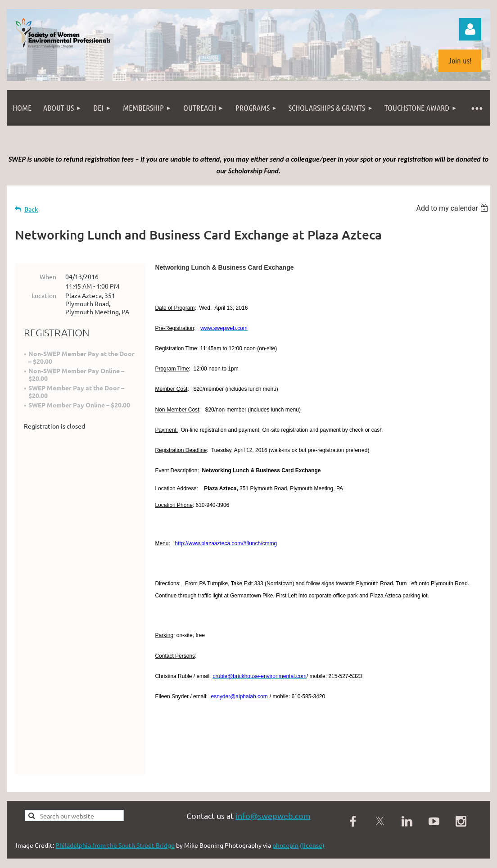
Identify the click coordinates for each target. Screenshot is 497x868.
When (48, 276)
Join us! (460, 60)
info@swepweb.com (273, 771)
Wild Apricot (383, 830)
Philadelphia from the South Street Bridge (115, 800)
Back (31, 209)
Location (44, 295)
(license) (312, 800)
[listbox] (453, 208)
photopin (285, 800)
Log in (470, 29)
